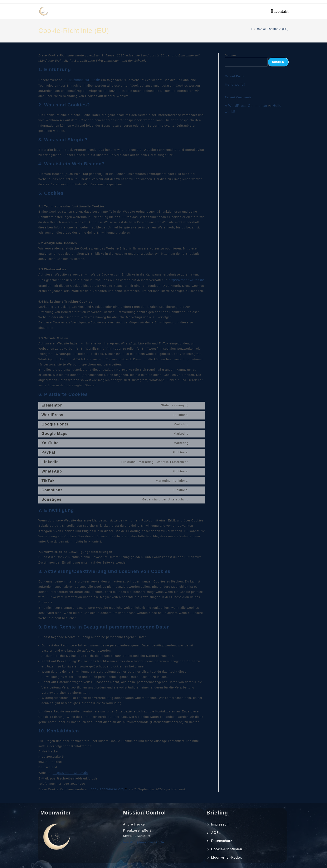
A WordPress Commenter (246, 106)
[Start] (252, 29)
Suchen (230, 55)
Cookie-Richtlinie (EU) (273, 29)
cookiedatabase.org (107, 789)
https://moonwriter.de (82, 80)
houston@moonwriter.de (144, 842)
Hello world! (235, 84)
